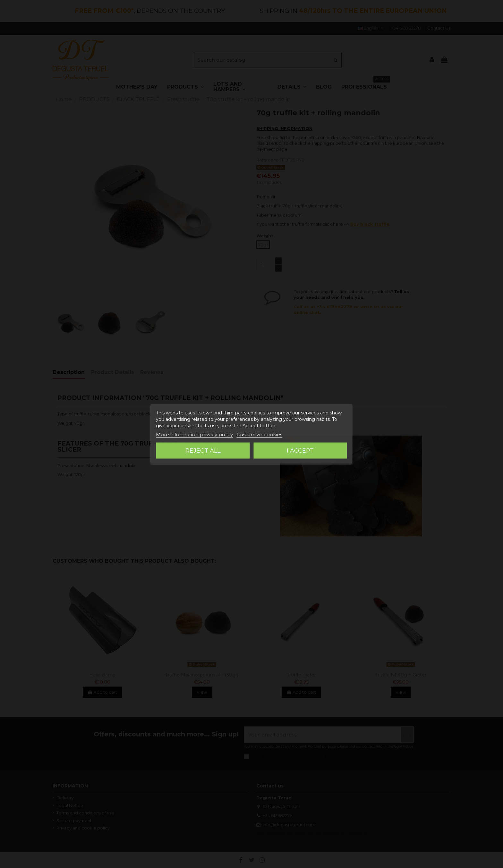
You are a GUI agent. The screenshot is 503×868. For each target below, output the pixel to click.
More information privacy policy (194, 434)
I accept (300, 451)
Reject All (203, 451)
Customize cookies (259, 434)
